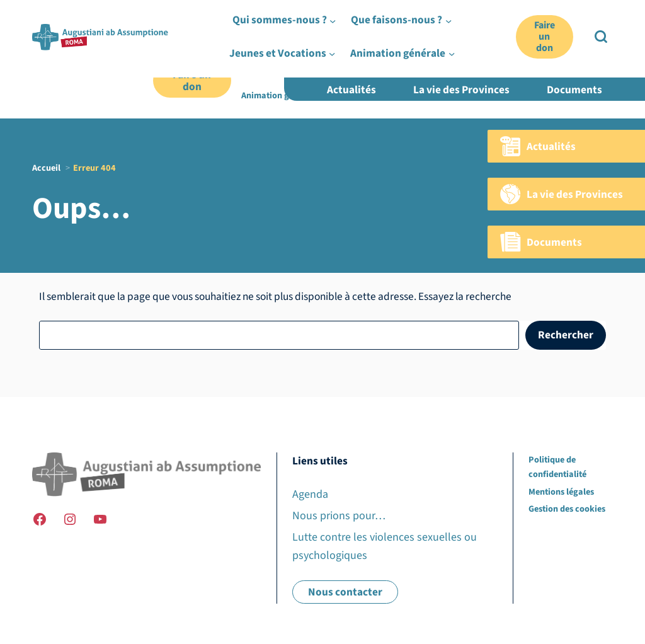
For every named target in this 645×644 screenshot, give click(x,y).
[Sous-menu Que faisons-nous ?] (422, 66)
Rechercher (566, 335)
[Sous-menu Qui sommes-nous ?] (323, 66)
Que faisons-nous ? (379, 66)
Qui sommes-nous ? (279, 66)
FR (567, 39)
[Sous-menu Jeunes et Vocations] (523, 66)
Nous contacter (345, 592)
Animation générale (280, 95)
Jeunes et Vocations (479, 66)
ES (608, 39)
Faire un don (192, 81)
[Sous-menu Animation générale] (324, 96)
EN (587, 39)
